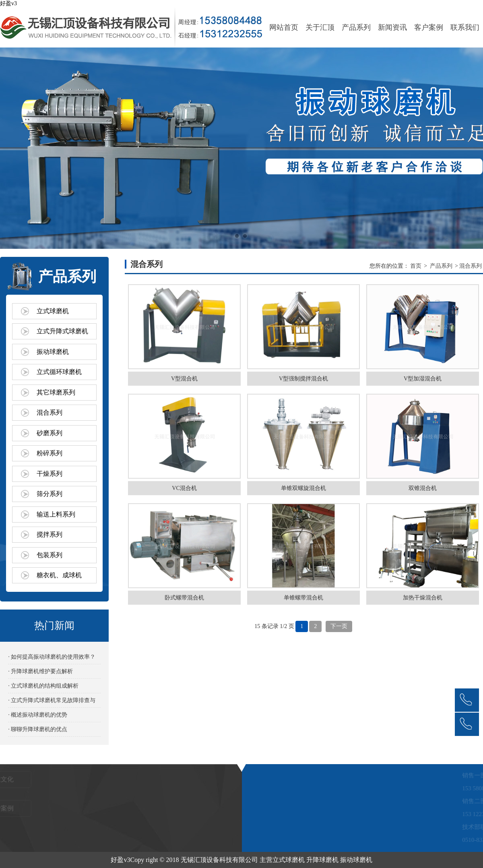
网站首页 (284, 27)
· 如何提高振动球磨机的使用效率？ (52, 657)
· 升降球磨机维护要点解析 (40, 671)
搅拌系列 (50, 534)
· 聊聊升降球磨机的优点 (38, 729)
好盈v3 (8, 3)
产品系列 (356, 27)
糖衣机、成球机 (59, 575)
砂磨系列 (50, 433)
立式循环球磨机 (59, 372)
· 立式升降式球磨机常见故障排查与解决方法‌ (52, 702)
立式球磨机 (53, 311)
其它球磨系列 (56, 392)
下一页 (339, 626)
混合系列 (50, 412)
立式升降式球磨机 (62, 331)
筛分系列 (50, 494)
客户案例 (429, 27)
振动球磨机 (53, 352)
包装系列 (50, 555)
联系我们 (465, 27)
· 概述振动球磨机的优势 (38, 715)
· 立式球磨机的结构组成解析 (43, 686)
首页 (416, 266)
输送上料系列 (56, 514)
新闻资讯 (392, 27)
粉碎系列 (50, 453)
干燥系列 (50, 474)
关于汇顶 (320, 27)
